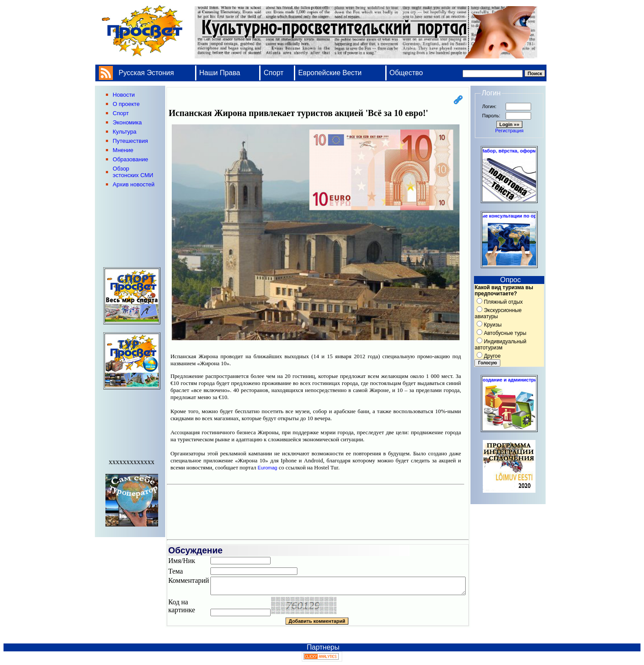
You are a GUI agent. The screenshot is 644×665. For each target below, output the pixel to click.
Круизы (492, 325)
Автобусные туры (505, 333)
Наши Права (221, 73)
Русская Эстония (146, 73)
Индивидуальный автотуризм (500, 345)
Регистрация (509, 131)
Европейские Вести (330, 73)
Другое (492, 356)
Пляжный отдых (503, 302)
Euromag (268, 468)
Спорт (273, 73)
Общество (406, 73)
